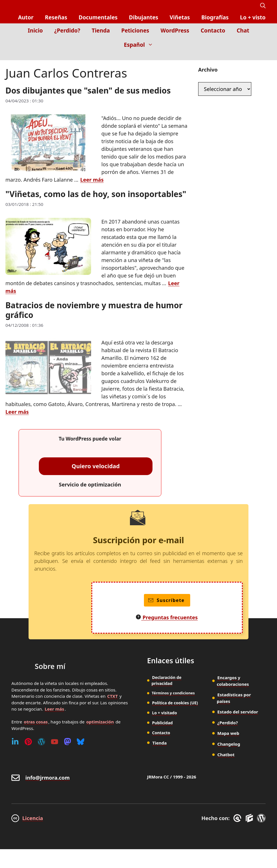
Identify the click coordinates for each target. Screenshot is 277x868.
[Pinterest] (28, 742)
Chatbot (226, 755)
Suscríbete (166, 600)
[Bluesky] (81, 742)
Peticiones (135, 31)
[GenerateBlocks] (250, 818)
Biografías (215, 17)
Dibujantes (144, 17)
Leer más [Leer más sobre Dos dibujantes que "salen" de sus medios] (92, 180)
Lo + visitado (164, 713)
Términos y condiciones (173, 693)
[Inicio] (261, 56)
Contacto (213, 31)
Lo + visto (253, 17)
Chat (243, 31)
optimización (100, 722)
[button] (263, 6)
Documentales (98, 17)
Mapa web (228, 733)
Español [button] (141, 45)
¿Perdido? (67, 31)
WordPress (175, 31)
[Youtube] (55, 742)
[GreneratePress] (238, 818)
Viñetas (180, 17)
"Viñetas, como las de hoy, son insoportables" (96, 194)
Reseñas (56, 17)
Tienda (101, 31)
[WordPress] (41, 742)
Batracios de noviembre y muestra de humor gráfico (94, 310)
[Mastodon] (68, 742)
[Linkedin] (15, 742)
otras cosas (36, 722)
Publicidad (162, 723)
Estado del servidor (238, 712)
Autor (26, 17)
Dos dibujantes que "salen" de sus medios (88, 90)
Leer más (55, 709)
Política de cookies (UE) (175, 703)
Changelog (229, 744)
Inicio (35, 31)
